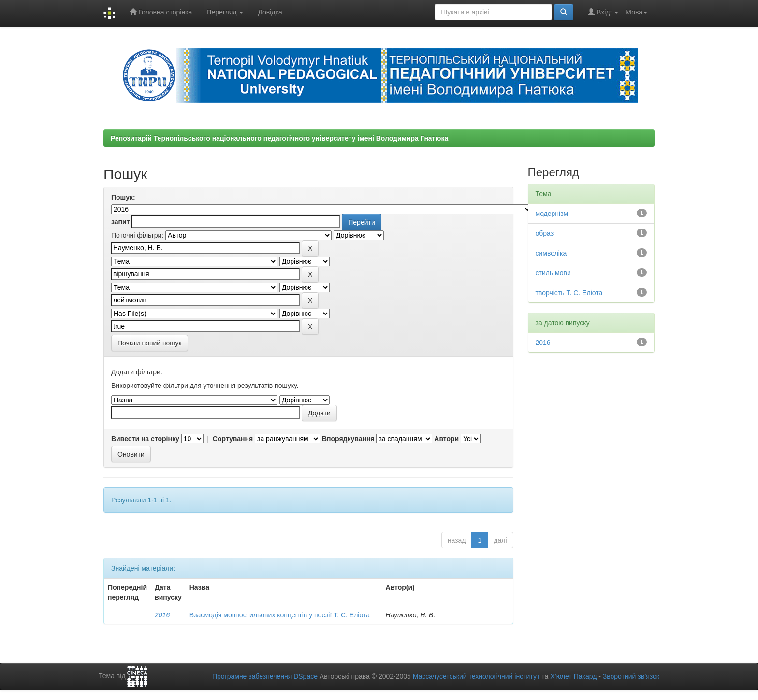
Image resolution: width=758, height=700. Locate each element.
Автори (446, 439)
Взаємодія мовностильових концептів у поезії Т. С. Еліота (280, 615)
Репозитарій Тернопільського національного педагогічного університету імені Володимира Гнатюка (279, 138)
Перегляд (225, 12)
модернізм (552, 214)
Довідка (270, 12)
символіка (551, 253)
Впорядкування (348, 439)
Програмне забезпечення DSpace (265, 676)
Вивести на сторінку (145, 439)
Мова (636, 12)
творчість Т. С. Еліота (569, 293)
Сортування (233, 439)
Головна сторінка (161, 12)
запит (120, 222)
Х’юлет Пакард (573, 676)
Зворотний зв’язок (631, 676)
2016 (162, 615)
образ (545, 233)
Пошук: (123, 197)
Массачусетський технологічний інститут (476, 676)
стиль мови (553, 273)
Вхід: (603, 12)
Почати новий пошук (150, 343)
